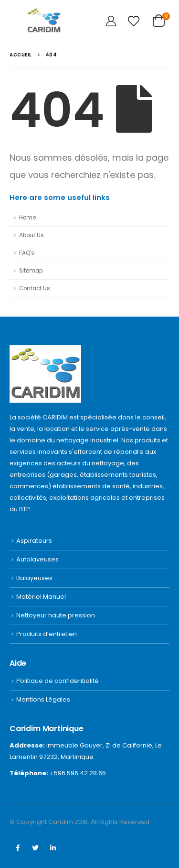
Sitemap (31, 271)
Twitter (35, 848)
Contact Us (35, 288)
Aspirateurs (34, 541)
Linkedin (53, 848)
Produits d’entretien (47, 634)
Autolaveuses (37, 559)
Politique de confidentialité (58, 681)
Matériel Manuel (41, 597)
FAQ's (27, 253)
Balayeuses (34, 578)
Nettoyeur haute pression (56, 615)
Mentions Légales (43, 699)
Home (27, 218)
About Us (32, 235)
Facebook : (18, 848)
